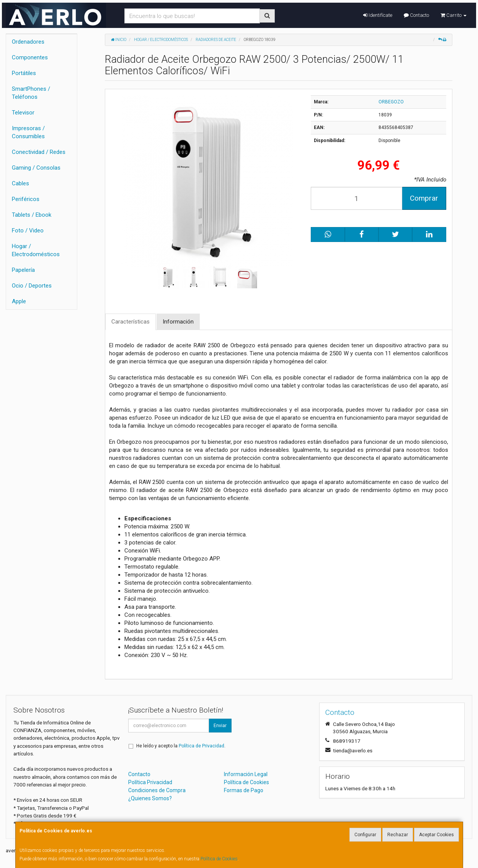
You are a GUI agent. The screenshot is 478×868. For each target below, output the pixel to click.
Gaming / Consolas (36, 168)
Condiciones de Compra (157, 790)
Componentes (30, 57)
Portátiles (24, 73)
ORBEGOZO (391, 102)
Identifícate (378, 15)
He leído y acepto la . (181, 746)
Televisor (23, 113)
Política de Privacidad (201, 746)
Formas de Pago (244, 790)
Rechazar (398, 835)
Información (178, 322)
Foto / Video (28, 230)
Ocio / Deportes (32, 286)
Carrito (454, 15)
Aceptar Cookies (436, 835)
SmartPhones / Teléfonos (31, 93)
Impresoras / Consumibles (28, 132)
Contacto (416, 15)
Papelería (23, 270)
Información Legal (246, 774)
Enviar (220, 726)
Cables (20, 183)
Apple (19, 301)
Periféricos (26, 199)
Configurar (365, 835)
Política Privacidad (150, 782)
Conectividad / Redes (39, 152)
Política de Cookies (219, 859)
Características (131, 322)
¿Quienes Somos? (150, 798)
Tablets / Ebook (32, 215)
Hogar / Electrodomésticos (36, 250)
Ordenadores (28, 42)
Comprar (424, 198)
